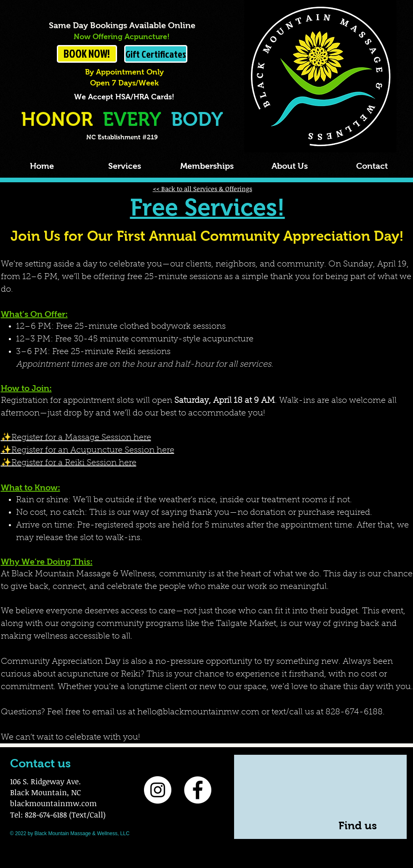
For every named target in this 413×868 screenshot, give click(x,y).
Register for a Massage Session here (81, 438)
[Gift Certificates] (156, 54)
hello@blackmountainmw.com (198, 712)
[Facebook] (198, 790)
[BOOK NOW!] (87, 54)
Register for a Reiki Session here (74, 463)
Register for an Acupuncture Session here (93, 450)
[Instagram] (158, 790)
